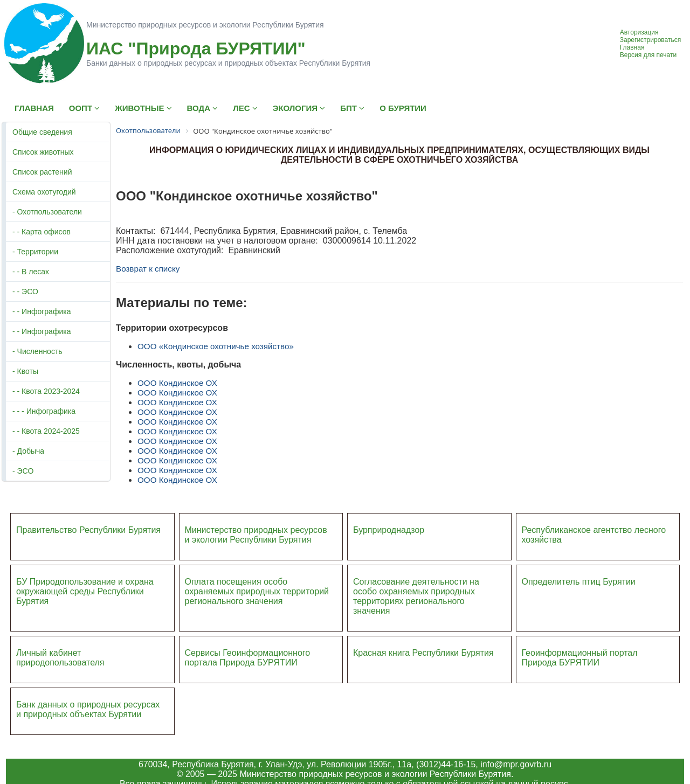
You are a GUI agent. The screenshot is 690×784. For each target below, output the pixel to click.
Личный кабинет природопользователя (60, 658)
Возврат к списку (148, 269)
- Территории (35, 252)
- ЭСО (23, 471)
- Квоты (25, 371)
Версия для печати (648, 55)
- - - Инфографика (44, 411)
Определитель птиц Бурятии (579, 582)
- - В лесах (31, 272)
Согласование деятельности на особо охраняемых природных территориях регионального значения (416, 596)
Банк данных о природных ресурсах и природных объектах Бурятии (88, 709)
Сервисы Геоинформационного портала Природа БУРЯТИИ (248, 658)
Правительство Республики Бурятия (88, 530)
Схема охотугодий (44, 192)
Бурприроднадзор (389, 530)
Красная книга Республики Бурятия (423, 653)
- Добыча (28, 451)
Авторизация (639, 32)
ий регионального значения (257, 596)
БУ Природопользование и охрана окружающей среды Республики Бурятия (85, 591)
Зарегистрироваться (650, 40)
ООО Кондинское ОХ (177, 383)
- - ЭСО (25, 292)
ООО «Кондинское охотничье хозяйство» (216, 346)
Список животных (43, 152)
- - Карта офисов (42, 232)
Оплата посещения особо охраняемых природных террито (250, 587)
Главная (632, 47)
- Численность (37, 351)
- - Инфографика (42, 311)
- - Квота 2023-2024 (46, 391)
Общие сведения (42, 132)
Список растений (42, 172)
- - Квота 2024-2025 (46, 431)
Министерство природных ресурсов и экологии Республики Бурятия (256, 535)
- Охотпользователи (47, 212)
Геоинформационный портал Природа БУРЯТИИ (580, 658)
